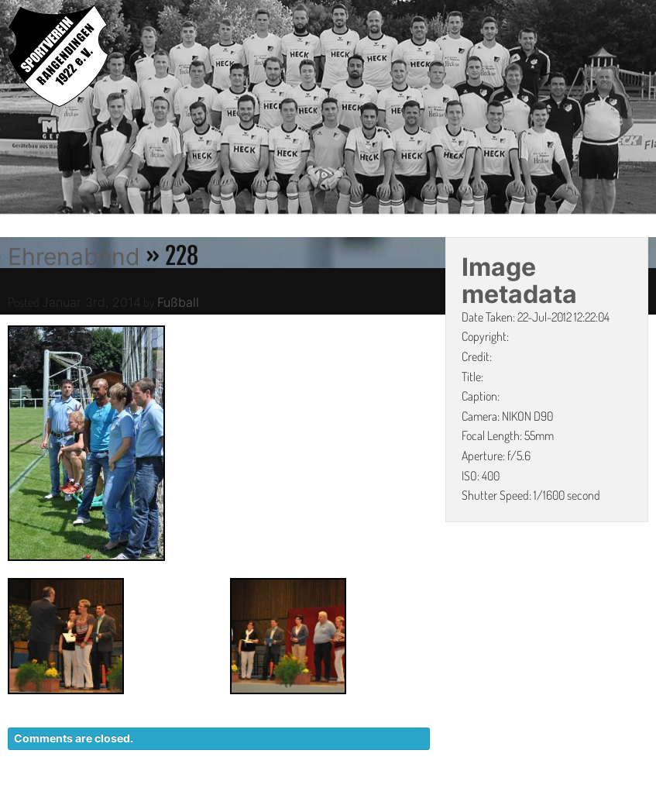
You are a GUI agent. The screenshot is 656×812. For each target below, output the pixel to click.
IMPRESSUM (560, 804)
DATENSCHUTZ (460, 804)
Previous (12, 109)
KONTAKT (366, 804)
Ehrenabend (74, 256)
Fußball (178, 302)
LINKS (631, 804)
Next (644, 109)
